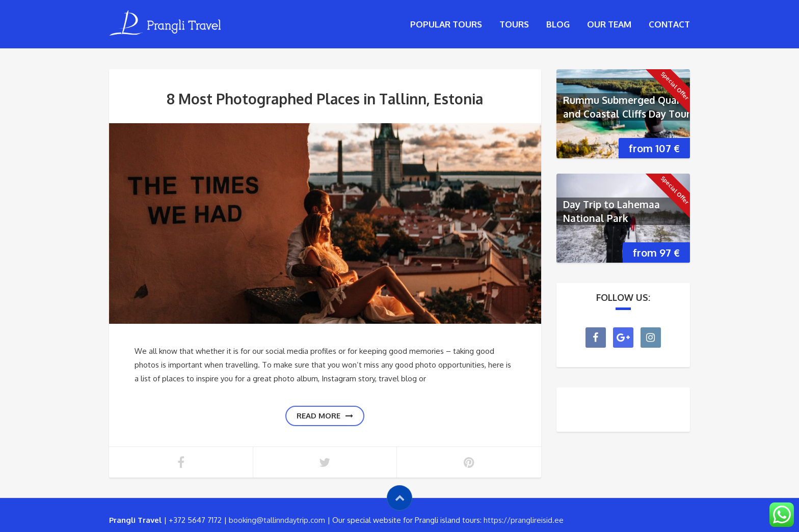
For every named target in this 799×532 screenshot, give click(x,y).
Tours (514, 24)
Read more (325, 416)
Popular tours (446, 24)
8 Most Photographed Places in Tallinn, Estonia (325, 99)
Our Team (609, 24)
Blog (558, 24)
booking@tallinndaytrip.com (277, 520)
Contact (669, 24)
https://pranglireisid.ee (524, 520)
